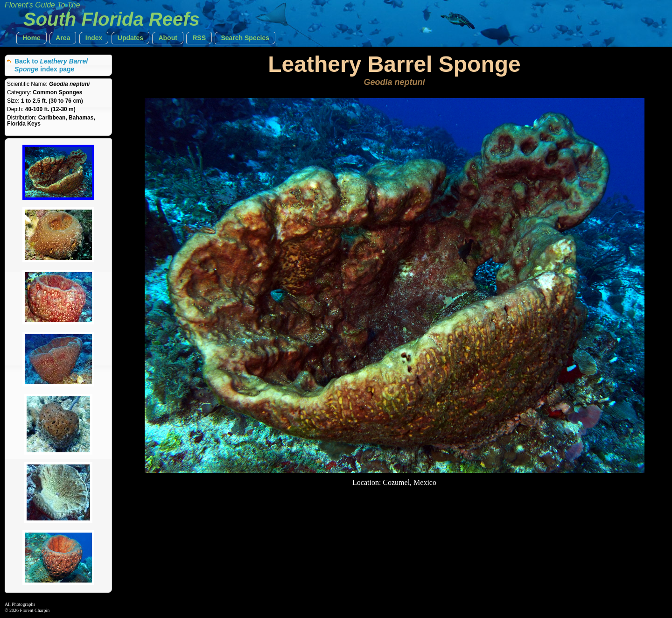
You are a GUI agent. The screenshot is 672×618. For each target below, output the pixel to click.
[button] (31, 38)
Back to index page (51, 65)
